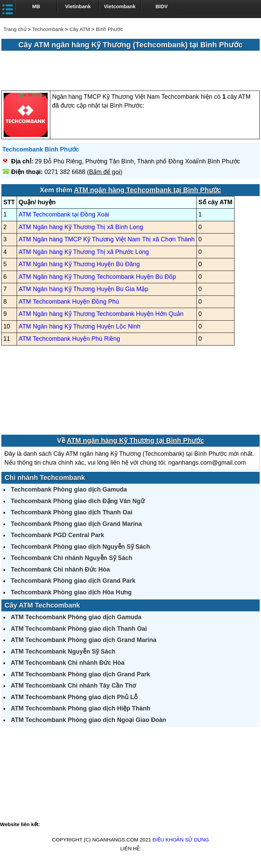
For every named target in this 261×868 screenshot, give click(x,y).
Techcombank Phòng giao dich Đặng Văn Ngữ (78, 501)
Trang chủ (15, 29)
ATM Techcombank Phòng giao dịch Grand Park (80, 674)
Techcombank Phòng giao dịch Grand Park (73, 581)
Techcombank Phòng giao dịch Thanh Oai (72, 512)
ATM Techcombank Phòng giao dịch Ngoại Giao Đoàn (89, 720)
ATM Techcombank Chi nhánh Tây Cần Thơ (73, 686)
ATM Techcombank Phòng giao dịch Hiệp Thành (81, 708)
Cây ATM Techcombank (42, 605)
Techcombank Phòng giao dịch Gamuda (69, 489)
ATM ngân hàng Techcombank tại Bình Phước (148, 190)
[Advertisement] (130, 71)
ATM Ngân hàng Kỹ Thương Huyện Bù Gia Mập (84, 289)
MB (36, 6)
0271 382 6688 (65, 172)
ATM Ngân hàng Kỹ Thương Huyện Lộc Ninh (80, 326)
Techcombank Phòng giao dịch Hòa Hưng (71, 592)
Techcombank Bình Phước (41, 149)
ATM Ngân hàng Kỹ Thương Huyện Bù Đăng (79, 264)
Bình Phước (109, 29)
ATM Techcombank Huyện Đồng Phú (69, 302)
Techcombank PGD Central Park (58, 535)
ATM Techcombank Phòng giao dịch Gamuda (76, 617)
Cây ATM (80, 29)
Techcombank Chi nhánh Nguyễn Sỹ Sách (72, 558)
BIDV (162, 6)
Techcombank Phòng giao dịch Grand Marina (76, 524)
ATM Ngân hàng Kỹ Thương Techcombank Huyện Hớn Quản (101, 314)
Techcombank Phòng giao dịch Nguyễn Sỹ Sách (81, 547)
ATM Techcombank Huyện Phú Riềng (69, 339)
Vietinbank (78, 6)
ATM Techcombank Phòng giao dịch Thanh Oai (79, 629)
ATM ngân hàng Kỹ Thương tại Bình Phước (136, 440)
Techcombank (48, 29)
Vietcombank (120, 6)
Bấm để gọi (105, 172)
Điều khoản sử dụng (181, 840)
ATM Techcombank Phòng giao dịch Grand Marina (84, 640)
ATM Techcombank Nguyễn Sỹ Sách (63, 652)
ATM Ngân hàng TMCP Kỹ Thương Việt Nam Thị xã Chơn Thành (107, 239)
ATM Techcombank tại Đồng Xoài (64, 214)
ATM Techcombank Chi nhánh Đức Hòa (68, 663)
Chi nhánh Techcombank (45, 478)
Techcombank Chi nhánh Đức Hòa (60, 569)
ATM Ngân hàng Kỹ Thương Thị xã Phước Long (84, 252)
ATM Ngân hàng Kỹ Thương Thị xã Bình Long (81, 227)
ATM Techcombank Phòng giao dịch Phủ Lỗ (74, 697)
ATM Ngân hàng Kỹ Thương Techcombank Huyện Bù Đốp (97, 277)
